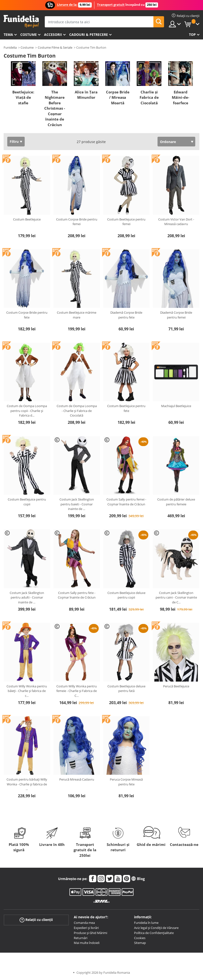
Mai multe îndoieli (87, 943)
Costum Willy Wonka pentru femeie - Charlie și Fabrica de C (77, 691)
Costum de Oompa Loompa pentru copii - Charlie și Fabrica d (27, 411)
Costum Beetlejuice (27, 219)
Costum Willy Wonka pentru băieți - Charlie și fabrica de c (27, 691)
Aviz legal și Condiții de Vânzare (156, 928)
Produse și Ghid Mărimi (90, 933)
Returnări (81, 938)
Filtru (14, 141)
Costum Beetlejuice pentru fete (126, 408)
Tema (8, 34)
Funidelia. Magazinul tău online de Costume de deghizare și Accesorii (21, 21)
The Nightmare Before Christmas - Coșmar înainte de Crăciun (55, 108)
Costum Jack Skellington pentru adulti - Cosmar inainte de (27, 597)
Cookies (140, 938)
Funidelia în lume (146, 923)
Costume (29, 34)
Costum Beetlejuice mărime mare (77, 315)
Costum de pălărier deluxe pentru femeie (176, 502)
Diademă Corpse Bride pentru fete (126, 315)
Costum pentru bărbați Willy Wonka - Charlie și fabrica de (27, 784)
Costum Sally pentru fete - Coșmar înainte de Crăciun (77, 595)
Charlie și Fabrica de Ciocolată (149, 97)
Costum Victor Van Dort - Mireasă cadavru (176, 222)
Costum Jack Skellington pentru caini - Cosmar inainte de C (176, 597)
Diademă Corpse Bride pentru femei (176, 315)
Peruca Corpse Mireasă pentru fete (126, 782)
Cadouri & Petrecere (89, 34)
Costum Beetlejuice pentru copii (27, 502)
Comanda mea (84, 923)
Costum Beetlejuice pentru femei (126, 222)
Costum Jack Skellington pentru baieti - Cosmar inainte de (77, 504)
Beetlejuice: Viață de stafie (23, 97)
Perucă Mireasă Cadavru (77, 779)
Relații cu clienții (36, 920)
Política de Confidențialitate (154, 933)
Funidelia (10, 47)
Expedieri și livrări (86, 928)
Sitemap (140, 943)
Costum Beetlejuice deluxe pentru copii (126, 595)
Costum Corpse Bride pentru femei (77, 222)
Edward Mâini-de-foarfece (180, 97)
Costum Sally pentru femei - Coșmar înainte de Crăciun (126, 502)
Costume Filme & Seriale (55, 47)
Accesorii (53, 34)
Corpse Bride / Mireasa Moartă (118, 97)
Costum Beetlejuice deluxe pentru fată (126, 689)
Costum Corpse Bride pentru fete (27, 315)
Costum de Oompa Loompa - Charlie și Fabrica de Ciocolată (77, 411)
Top (192, 34)
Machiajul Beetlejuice (176, 406)
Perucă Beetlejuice (176, 686)
